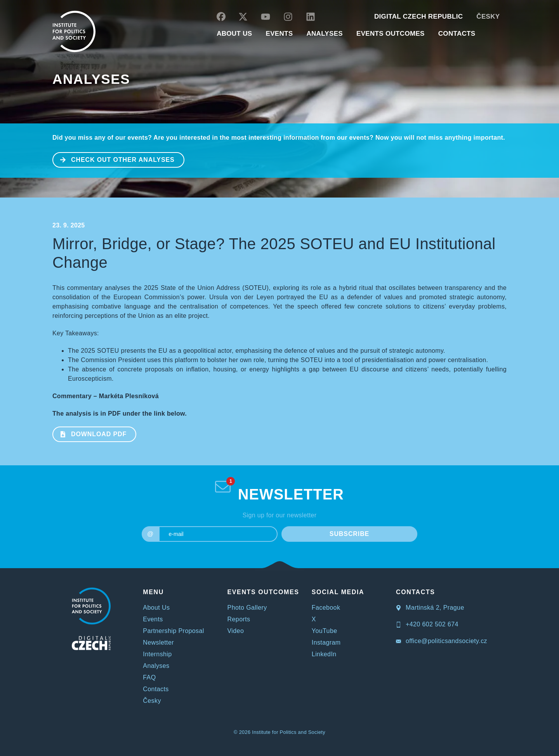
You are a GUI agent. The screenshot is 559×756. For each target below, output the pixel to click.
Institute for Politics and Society (289, 732)
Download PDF (90, 433)
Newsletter (158, 642)
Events (153, 619)
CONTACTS (457, 34)
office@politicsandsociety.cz (442, 641)
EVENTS (279, 34)
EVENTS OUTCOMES (391, 34)
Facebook (326, 608)
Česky (488, 16)
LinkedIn (324, 654)
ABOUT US (234, 34)
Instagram (326, 642)
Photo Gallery (247, 608)
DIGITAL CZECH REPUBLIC (418, 16)
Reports (239, 619)
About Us (156, 608)
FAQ (149, 677)
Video (236, 631)
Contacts (156, 689)
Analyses (325, 34)
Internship (157, 654)
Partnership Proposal (173, 631)
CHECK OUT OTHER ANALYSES (114, 159)
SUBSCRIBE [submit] (349, 534)
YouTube (325, 631)
